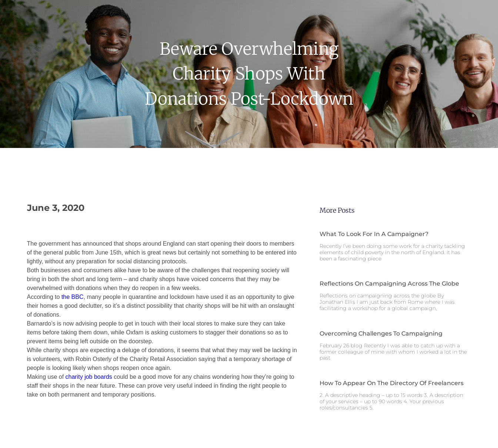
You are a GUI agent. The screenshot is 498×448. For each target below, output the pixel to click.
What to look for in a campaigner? (374, 234)
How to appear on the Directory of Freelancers (392, 383)
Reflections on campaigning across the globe (389, 284)
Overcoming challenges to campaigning (381, 334)
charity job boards (89, 377)
